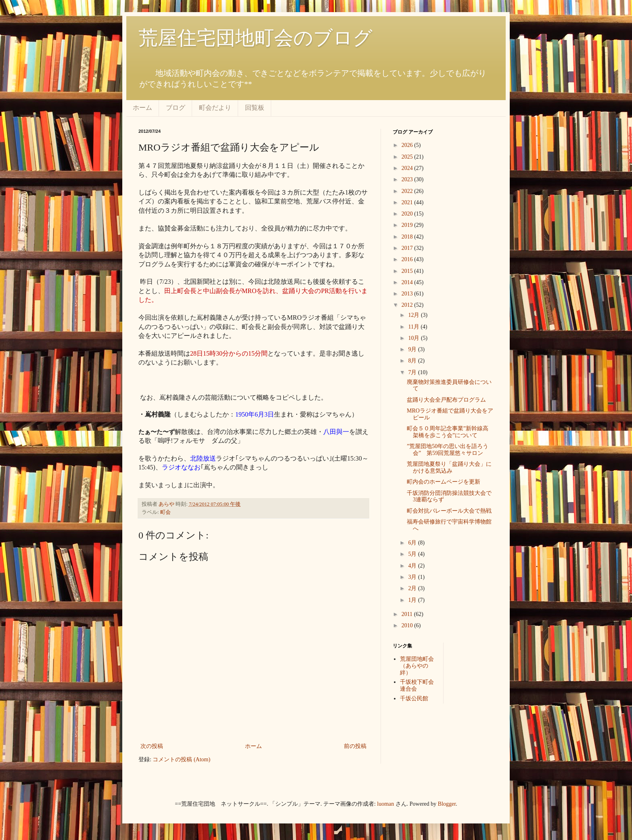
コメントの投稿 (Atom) (181, 759)
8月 (413, 361)
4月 (413, 566)
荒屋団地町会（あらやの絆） (417, 666)
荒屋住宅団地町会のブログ (255, 38)
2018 (408, 237)
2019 (408, 225)
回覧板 (255, 108)
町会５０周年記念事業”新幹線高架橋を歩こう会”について (448, 432)
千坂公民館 (414, 699)
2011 (408, 614)
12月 (414, 315)
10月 (414, 338)
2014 (408, 282)
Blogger (447, 804)
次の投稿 (152, 746)
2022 (408, 191)
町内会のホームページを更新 (444, 482)
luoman (385, 804)
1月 (413, 600)
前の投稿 (355, 746)
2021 (408, 202)
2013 (408, 294)
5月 (413, 554)
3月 (413, 577)
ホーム (142, 108)
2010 (408, 625)
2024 (408, 168)
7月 (413, 372)
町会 (165, 512)
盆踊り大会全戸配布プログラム (446, 400)
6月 (413, 543)
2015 (408, 271)
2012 (408, 305)
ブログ (176, 108)
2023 (408, 179)
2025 (408, 157)
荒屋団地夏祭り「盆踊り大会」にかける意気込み (449, 467)
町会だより (215, 108)
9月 (413, 349)
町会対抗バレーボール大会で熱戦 (449, 511)
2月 (413, 588)
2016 (408, 259)
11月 (414, 327)
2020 (408, 214)
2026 (408, 145)
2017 (408, 248)
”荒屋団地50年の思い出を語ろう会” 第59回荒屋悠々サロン (448, 450)
